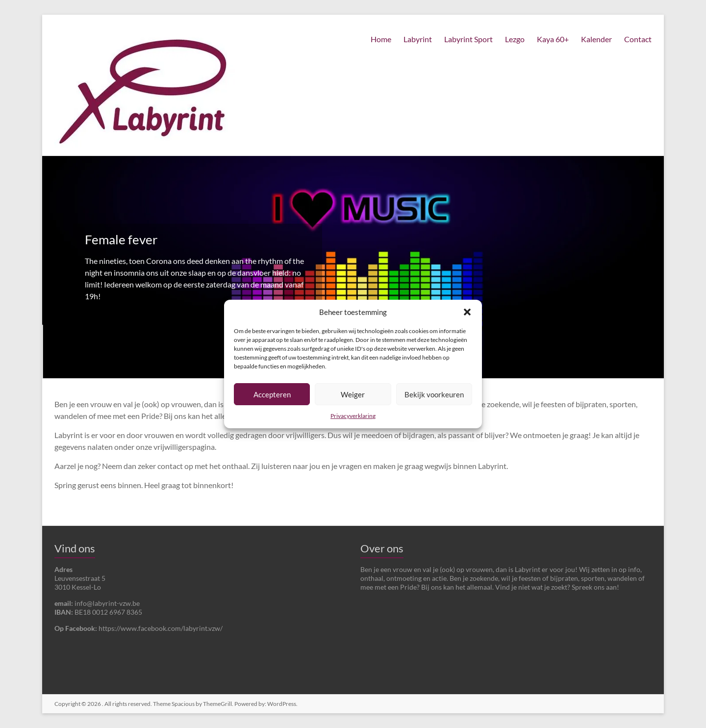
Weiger (353, 394)
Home (381, 39)
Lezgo (515, 39)
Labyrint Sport (468, 39)
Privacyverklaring (353, 416)
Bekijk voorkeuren (434, 394)
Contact (638, 39)
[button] (467, 312)
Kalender (596, 39)
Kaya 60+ (553, 39)
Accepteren (272, 394)
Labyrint (418, 39)
